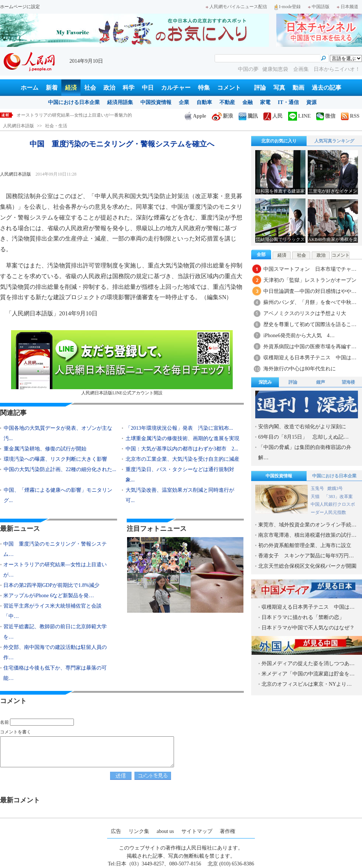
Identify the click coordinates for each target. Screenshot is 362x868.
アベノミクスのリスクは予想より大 (305, 313)
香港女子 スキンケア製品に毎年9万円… (306, 556)
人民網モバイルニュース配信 (236, 7)
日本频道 (348, 7)
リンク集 (139, 831)
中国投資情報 (156, 102)
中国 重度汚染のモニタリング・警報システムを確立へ (72, 115)
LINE (299, 116)
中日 (148, 88)
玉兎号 (317, 488)
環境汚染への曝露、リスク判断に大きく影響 (55, 459)
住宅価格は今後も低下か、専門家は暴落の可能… (55, 673)
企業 (184, 102)
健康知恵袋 (276, 69)
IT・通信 (288, 102)
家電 (265, 102)
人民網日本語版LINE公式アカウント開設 (122, 363)
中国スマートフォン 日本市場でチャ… (310, 269)
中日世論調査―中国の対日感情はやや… (310, 291)
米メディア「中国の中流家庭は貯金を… (308, 674)
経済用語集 (120, 102)
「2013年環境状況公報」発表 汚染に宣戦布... (179, 428)
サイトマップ (197, 831)
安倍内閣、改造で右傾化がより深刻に (302, 427)
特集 (204, 88)
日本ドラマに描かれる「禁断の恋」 (303, 617)
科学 (129, 88)
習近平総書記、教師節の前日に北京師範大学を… (55, 632)
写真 (279, 88)
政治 (109, 88)
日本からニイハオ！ (337, 69)
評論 (260, 88)
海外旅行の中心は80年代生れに (300, 369)
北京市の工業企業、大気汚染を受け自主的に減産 (182, 459)
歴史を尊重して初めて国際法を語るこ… (310, 324)
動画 (298, 88)
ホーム (30, 88)
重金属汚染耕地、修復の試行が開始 (45, 449)
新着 (52, 88)
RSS (350, 116)
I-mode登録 (288, 7)
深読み (265, 382)
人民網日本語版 (18, 126)
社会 (90, 88)
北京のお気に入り (279, 141)
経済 (71, 88)
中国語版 (319, 7)
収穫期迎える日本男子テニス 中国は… (310, 358)
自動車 (204, 102)
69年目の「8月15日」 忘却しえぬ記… (303, 437)
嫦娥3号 (335, 488)
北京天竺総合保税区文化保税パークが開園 (307, 566)
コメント (229, 88)
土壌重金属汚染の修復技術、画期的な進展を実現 (182, 438)
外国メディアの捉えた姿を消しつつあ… (308, 663)
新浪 (222, 116)
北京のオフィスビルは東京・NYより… (307, 684)
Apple (195, 116)
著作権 (228, 831)
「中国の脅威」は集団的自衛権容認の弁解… (305, 452)
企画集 (302, 69)
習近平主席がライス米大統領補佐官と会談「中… (52, 611)
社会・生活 (56, 126)
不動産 (227, 102)
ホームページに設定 (20, 7)
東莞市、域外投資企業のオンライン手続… (307, 525)
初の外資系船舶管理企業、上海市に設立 (305, 545)
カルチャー (176, 88)
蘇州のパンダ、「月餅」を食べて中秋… (310, 302)
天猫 (316, 497)
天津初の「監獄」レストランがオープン (310, 280)
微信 (326, 116)
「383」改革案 (338, 497)
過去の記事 (327, 88)
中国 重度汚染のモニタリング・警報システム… (55, 549)
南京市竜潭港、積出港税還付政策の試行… (307, 535)
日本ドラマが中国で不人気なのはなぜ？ (308, 628)
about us (165, 831)
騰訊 (248, 116)
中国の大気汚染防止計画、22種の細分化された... (60, 469)
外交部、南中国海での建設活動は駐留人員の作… (55, 652)
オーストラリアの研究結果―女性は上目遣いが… (55, 570)
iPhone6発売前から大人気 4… (299, 336)
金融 (247, 102)
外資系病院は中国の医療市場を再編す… (310, 347)
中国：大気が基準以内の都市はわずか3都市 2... (182, 449)
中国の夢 (248, 69)
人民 (273, 116)
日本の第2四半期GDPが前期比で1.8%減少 (51, 585)
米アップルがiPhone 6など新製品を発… (49, 596)
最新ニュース (20, 529)
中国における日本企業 (74, 102)
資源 (311, 102)
